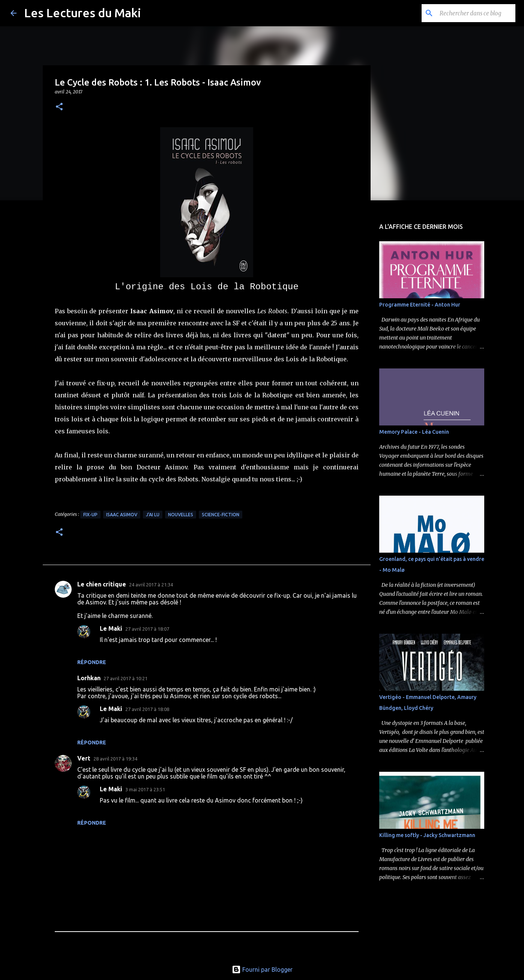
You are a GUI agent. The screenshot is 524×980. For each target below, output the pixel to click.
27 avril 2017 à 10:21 (125, 678)
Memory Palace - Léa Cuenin (414, 432)
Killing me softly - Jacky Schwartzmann (427, 835)
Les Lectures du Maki (83, 13)
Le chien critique (102, 584)
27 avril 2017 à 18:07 (147, 629)
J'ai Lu (153, 515)
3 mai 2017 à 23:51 (145, 789)
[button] (59, 107)
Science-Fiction (221, 515)
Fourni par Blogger (262, 969)
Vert (84, 758)
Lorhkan (89, 678)
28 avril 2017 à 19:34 (115, 759)
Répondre (92, 662)
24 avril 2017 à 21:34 (151, 585)
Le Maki (111, 628)
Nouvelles (181, 515)
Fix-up (90, 515)
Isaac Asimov (122, 515)
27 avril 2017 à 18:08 (147, 709)
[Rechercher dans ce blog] (476, 13)
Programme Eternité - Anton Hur (420, 305)
